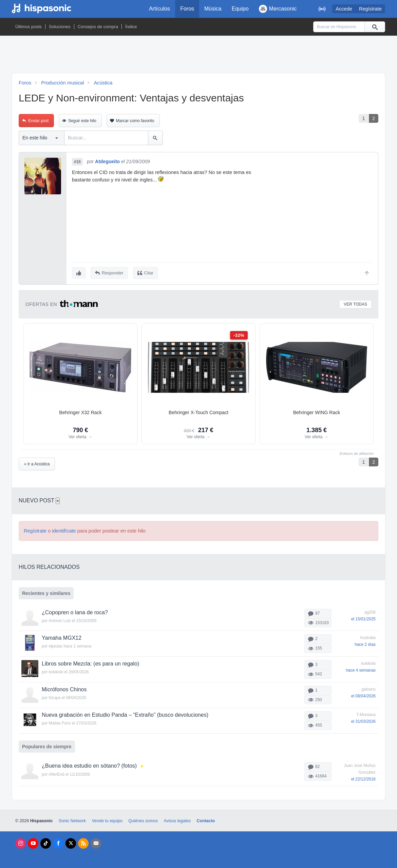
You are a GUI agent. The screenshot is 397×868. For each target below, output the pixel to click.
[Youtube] (33, 842)
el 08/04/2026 (363, 695)
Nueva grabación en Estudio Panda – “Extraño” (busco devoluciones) (125, 714)
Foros (187, 9)
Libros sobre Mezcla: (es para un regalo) (90, 663)
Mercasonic (278, 9)
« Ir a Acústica (37, 463)
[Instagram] (21, 842)
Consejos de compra (98, 27)
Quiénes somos (143, 820)
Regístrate (370, 9)
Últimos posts (29, 27)
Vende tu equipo (107, 820)
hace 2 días (365, 644)
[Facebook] (58, 842)
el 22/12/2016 (363, 778)
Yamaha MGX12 (62, 637)
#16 (77, 162)
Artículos (159, 9)
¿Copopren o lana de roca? (75, 611)
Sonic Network (72, 820)
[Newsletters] (96, 842)
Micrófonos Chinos (64, 688)
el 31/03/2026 (363, 721)
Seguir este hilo (82, 121)
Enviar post (38, 121)
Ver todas (355, 303)
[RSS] (83, 842)
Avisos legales (177, 820)
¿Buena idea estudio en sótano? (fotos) (89, 765)
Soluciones (60, 27)
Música (213, 9)
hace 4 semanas (361, 669)
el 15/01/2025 (363, 618)
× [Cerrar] (58, 500)
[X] (71, 842)
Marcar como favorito (135, 121)
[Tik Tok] (46, 842)
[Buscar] (375, 27)
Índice (131, 27)
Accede (344, 9)
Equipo (240, 9)
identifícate (64, 530)
